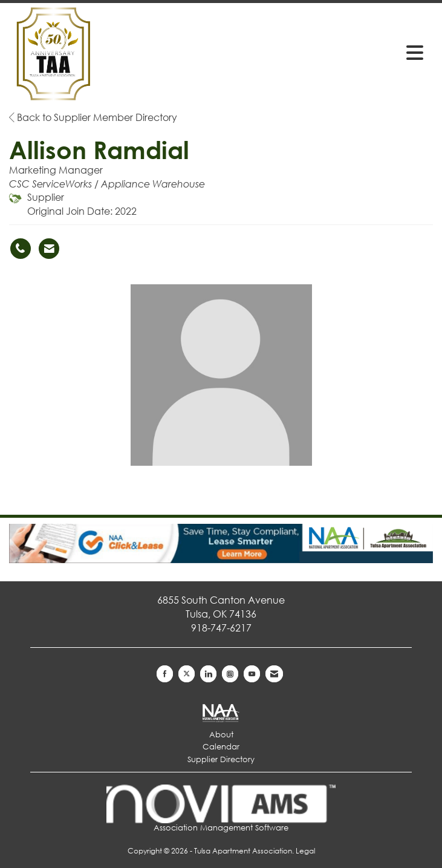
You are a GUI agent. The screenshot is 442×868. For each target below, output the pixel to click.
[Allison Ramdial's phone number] (21, 249)
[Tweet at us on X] (187, 674)
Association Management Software (221, 809)
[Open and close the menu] (339, 52)
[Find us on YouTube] (252, 674)
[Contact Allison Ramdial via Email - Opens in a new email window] (49, 249)
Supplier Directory (221, 759)
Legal (305, 851)
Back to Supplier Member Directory (93, 117)
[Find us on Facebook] (165, 674)
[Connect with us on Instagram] (230, 674)
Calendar (221, 747)
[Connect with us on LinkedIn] (208, 674)
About (221, 735)
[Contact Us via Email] (274, 674)
